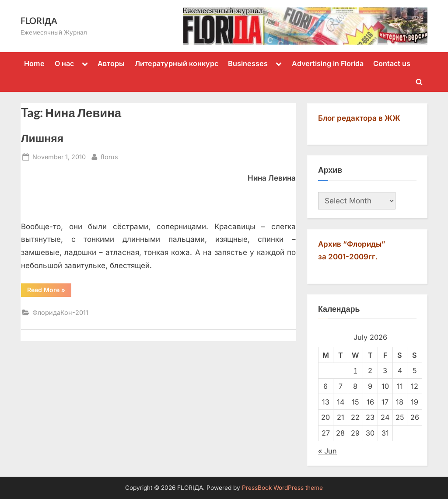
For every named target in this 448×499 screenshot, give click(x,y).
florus (109, 156)
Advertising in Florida (328, 63)
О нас (64, 63)
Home (34, 63)
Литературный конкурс (177, 63)
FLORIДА (39, 21)
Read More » (49, 290)
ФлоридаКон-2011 (60, 312)
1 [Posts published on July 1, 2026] (355, 370)
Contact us (392, 63)
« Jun (327, 451)
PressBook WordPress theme (282, 488)
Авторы (111, 63)
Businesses (248, 63)
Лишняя (42, 138)
